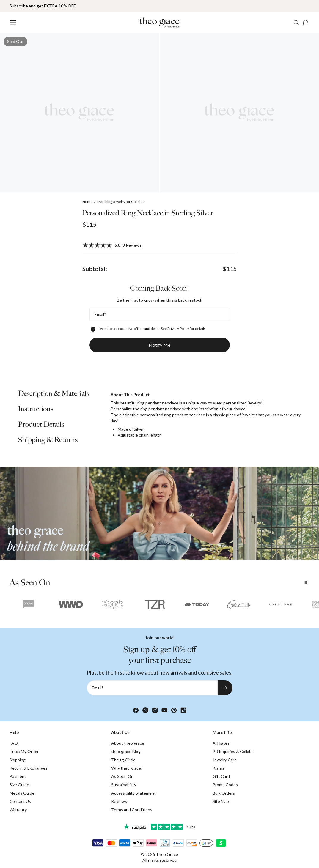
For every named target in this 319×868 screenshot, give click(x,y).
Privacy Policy (178, 329)
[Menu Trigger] (13, 23)
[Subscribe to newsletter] (225, 688)
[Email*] (160, 314)
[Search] (296, 23)
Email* (100, 314)
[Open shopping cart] (306, 23)
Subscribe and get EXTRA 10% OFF (43, 6)
